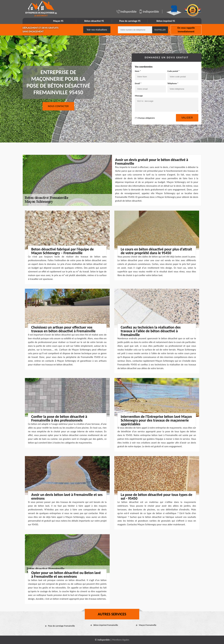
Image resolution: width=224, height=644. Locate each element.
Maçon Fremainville (148, 625)
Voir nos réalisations (97, 30)
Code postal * (173, 71)
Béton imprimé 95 (166, 21)
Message (139, 96)
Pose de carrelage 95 (130, 21)
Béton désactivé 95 (94, 21)
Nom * (138, 71)
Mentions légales (121, 640)
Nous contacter (58, 106)
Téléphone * (173, 83)
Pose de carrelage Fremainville (61, 626)
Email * (138, 83)
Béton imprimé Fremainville (106, 625)
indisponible (127, 12)
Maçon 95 (58, 21)
